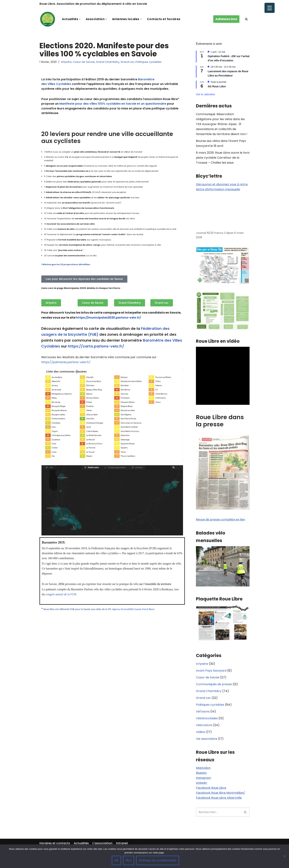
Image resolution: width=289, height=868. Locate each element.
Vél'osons (203, 712)
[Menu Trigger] (270, 8)
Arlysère (66, 62)
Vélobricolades (207, 719)
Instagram (203, 779)
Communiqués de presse (214, 685)
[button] (80, 19)
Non (129, 860)
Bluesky (201, 774)
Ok (116, 860)
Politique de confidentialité (158, 860)
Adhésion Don (226, 19)
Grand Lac (127, 62)
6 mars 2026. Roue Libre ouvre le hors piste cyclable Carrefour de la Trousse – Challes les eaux (223, 158)
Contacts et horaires (164, 19)
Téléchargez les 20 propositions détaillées (66, 265)
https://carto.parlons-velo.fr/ (96, 347)
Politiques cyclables (149, 62)
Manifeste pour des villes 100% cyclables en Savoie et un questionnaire (113, 104)
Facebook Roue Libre (211, 789)
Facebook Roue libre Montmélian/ (221, 794)
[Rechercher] (246, 19)
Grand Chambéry (108, 62)
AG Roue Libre (217, 86)
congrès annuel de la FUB (61, 595)
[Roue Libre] (48, 19)
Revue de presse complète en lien (221, 520)
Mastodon (203, 769)
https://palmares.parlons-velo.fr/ (66, 363)
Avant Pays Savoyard (211, 671)
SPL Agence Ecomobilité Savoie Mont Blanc (131, 610)
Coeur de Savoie (84, 62)
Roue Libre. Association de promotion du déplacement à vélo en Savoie (93, 4)
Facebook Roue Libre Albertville (219, 799)
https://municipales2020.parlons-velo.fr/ (109, 318)
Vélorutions (204, 726)
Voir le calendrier (206, 94)
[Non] (284, 856)
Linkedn (202, 784)
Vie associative (207, 740)
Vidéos (201, 733)
